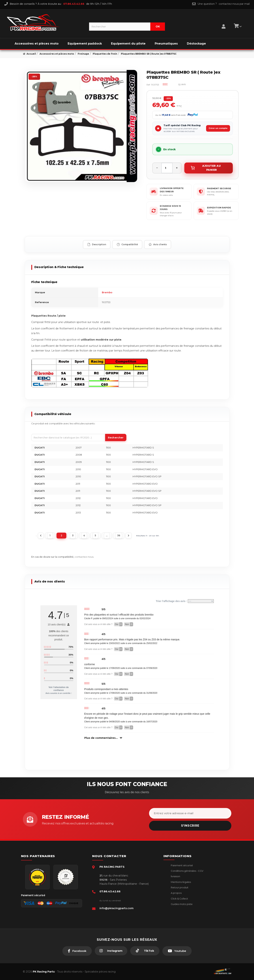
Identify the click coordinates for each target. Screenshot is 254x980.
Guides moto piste (181, 904)
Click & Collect (179, 899)
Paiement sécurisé (182, 865)
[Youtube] (177, 951)
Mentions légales (181, 882)
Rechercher (116, 438)
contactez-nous (84, 557)
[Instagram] (111, 951)
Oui (119, 624)
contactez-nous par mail (234, 4)
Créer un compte (218, 128)
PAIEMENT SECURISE (219, 188)
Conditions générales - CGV (187, 871)
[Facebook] (77, 951)
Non (129, 624)
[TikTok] (145, 951)
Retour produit (179, 887)
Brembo (107, 292)
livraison (175, 876)
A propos (176, 893)
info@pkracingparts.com (116, 908)
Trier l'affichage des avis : (185, 601)
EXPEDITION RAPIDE (219, 208)
